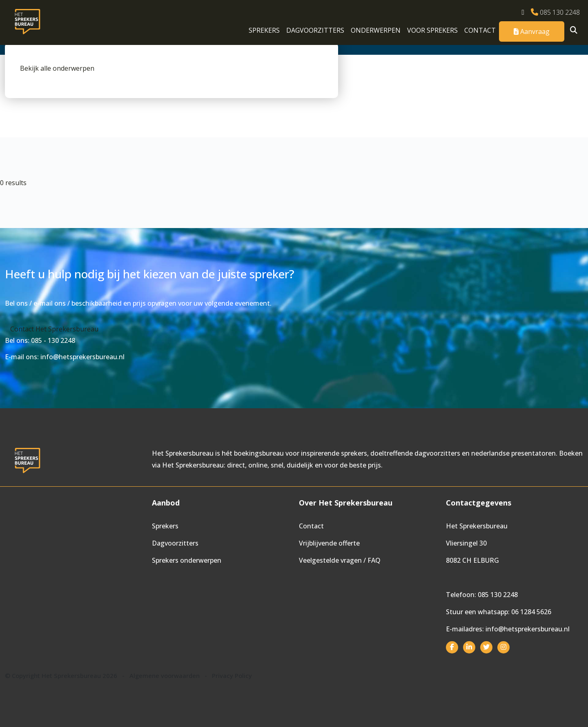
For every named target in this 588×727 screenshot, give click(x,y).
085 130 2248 (555, 12)
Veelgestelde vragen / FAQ (340, 560)
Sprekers (264, 30)
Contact (480, 30)
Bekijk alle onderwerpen (57, 68)
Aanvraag (532, 31)
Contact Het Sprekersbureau (54, 329)
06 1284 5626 (531, 612)
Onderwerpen (376, 30)
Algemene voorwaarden (165, 676)
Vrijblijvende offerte (329, 543)
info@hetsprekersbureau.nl (528, 629)
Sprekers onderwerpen (187, 560)
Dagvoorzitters (315, 30)
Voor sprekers (432, 30)
